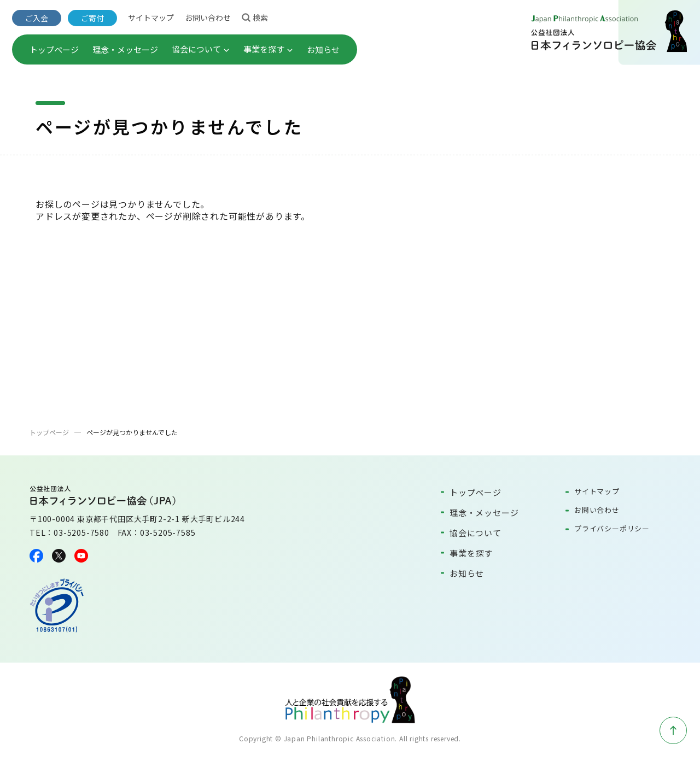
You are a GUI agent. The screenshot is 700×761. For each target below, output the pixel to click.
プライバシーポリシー (612, 528)
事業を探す (268, 49)
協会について (201, 49)
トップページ (54, 49)
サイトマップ (151, 17)
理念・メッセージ (125, 49)
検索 (255, 17)
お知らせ (323, 49)
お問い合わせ (208, 17)
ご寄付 (92, 18)
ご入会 (37, 18)
